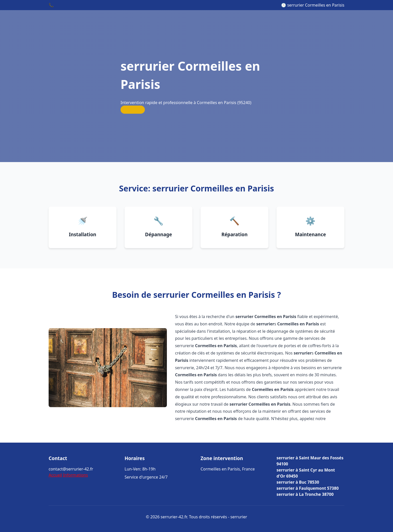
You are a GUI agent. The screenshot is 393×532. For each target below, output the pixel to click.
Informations (75, 475)
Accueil (55, 475)
